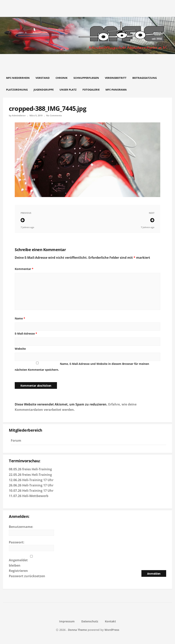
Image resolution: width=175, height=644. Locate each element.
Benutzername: (21, 527)
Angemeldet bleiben (18, 563)
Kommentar (24, 269)
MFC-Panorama (116, 90)
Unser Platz (68, 90)
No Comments (54, 115)
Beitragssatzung (145, 78)
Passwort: (17, 542)
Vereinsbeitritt (116, 78)
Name (20, 318)
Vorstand (43, 78)
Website (20, 349)
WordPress (112, 630)
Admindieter (19, 115)
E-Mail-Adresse (26, 333)
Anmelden (154, 574)
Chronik (62, 78)
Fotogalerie (91, 90)
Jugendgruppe (44, 90)
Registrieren (18, 571)
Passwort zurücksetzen (27, 576)
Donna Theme (78, 630)
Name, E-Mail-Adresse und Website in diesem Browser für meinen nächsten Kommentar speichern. (82, 367)
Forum (16, 440)
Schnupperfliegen (86, 78)
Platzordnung (17, 90)
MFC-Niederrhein (18, 78)
